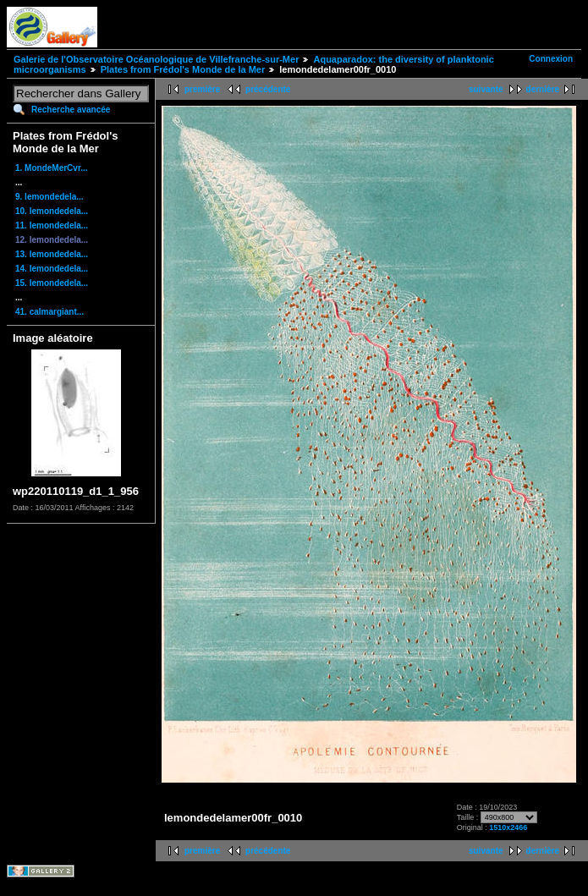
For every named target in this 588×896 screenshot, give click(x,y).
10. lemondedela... (52, 211)
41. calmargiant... (49, 312)
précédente (268, 89)
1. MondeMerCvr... (52, 168)
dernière (543, 89)
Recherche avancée (71, 110)
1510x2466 (508, 827)
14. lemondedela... (52, 269)
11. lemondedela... (52, 225)
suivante (486, 89)
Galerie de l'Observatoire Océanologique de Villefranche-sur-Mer (156, 59)
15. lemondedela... (52, 283)
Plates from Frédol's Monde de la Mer (183, 69)
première (202, 89)
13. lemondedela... (52, 254)
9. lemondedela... (49, 197)
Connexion (551, 59)
